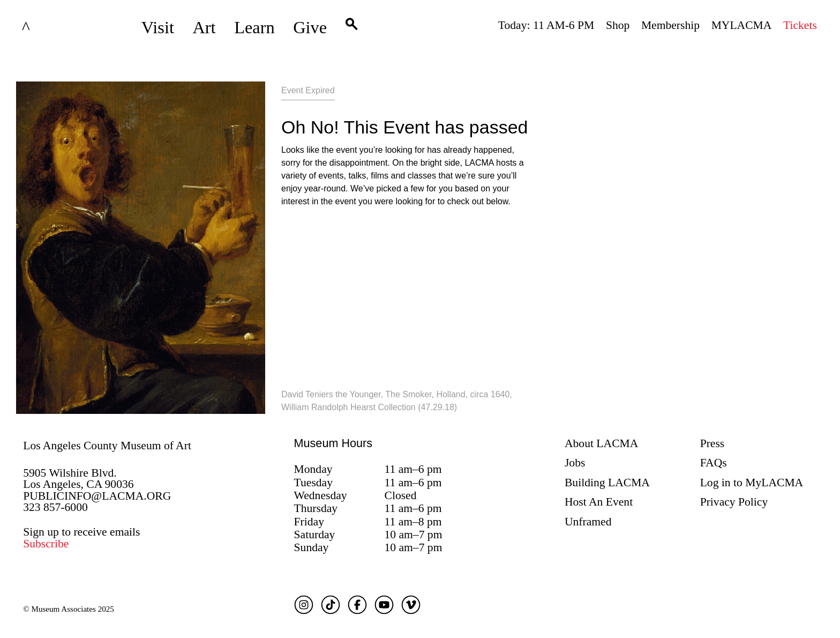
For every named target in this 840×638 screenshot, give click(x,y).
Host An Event (599, 502)
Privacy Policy (734, 502)
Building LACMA (607, 483)
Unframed (588, 522)
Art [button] (204, 27)
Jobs (575, 463)
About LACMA (601, 443)
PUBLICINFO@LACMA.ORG (97, 496)
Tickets (800, 25)
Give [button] (310, 27)
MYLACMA (742, 25)
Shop (618, 25)
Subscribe (46, 544)
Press (712, 443)
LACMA (54, 27)
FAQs (714, 463)
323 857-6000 (55, 507)
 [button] (351, 27)
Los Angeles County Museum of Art (107, 446)
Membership (670, 25)
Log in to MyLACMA (752, 483)
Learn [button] (254, 27)
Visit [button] (158, 27)
